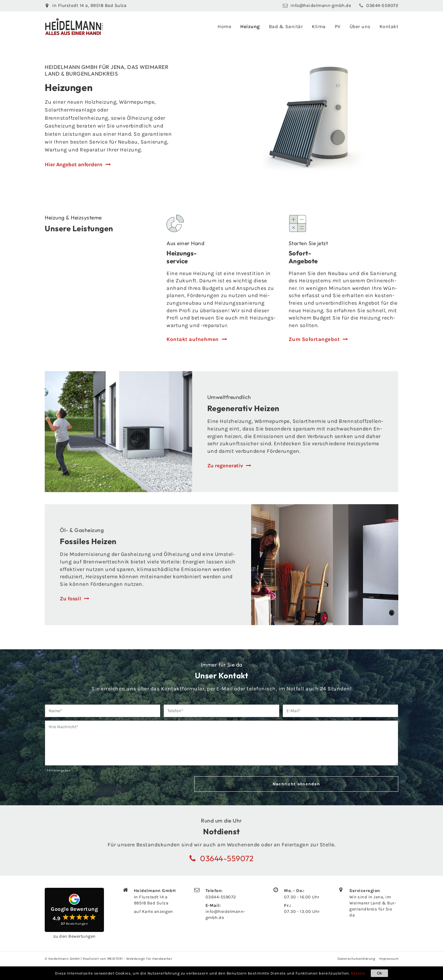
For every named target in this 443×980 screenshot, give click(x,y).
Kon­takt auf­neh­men (193, 340)
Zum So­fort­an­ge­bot (314, 340)
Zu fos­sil (70, 599)
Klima (319, 26)
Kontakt (389, 26)
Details (358, 973)
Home (224, 26)
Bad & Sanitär (286, 26)
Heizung (250, 26)
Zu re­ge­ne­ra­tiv (225, 466)
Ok (379, 973)
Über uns (360, 26)
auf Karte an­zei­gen (154, 912)
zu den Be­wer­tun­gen (74, 937)
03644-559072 (221, 898)
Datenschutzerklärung (356, 960)
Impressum (389, 960)
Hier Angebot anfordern (74, 164)
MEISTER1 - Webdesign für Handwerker (140, 960)
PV (338, 26)
